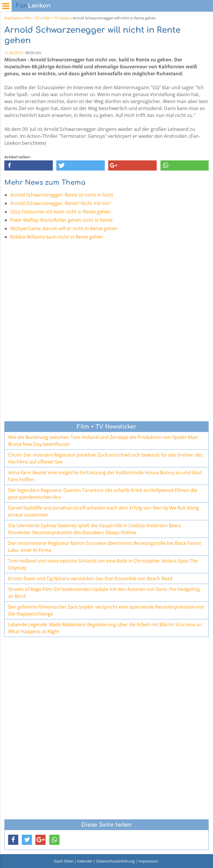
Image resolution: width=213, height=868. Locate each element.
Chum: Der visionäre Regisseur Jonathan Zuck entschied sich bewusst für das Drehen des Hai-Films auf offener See (105, 458)
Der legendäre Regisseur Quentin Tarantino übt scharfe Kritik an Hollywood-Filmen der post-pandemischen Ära (103, 494)
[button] (29, 165)
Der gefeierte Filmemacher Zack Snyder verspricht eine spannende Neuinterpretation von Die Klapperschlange (106, 610)
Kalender (85, 861)
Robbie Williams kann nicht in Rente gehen (57, 237)
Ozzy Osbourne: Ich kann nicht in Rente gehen (60, 212)
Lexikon (33, 6)
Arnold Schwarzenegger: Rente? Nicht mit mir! (60, 203)
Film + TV (32, 18)
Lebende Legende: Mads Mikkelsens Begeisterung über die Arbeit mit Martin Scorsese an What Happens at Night (105, 628)
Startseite (13, 18)
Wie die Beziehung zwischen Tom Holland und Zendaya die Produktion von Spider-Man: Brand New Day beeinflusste (103, 441)
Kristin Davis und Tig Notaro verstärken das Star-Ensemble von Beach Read (90, 578)
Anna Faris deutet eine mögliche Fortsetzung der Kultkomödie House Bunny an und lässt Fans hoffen (105, 476)
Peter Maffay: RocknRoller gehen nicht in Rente (61, 220)
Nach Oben (64, 861)
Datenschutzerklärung (115, 861)
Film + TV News (56, 18)
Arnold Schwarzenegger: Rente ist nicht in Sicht (62, 195)
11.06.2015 (13, 53)
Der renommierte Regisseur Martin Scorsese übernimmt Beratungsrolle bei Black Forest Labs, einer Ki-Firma (105, 547)
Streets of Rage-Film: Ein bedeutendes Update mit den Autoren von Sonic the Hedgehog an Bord (104, 593)
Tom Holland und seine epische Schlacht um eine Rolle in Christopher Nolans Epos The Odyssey (103, 564)
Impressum (148, 861)
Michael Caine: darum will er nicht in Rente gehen (64, 228)
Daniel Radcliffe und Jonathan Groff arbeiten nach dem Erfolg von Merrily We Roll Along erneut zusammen (104, 511)
